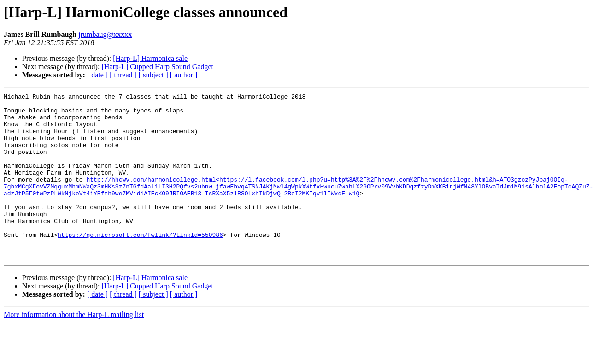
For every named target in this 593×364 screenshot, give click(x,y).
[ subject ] (153, 75)
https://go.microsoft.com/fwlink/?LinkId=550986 (140, 264)
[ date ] (97, 75)
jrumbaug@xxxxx (105, 34)
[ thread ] (123, 75)
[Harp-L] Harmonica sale (150, 58)
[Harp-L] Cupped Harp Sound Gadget (157, 67)
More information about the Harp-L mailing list (74, 348)
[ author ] (184, 75)
